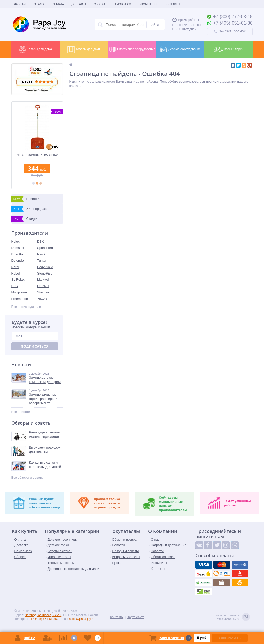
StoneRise (45, 273)
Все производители (26, 307)
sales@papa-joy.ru (82, 619)
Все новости (21, 412)
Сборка (100, 4)
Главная (19, 4)
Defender (18, 261)
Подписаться (35, 346)
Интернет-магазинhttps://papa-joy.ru (233, 617)
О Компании (148, 4)
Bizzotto (17, 254)
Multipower (19, 292)
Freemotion (20, 299)
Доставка (79, 4)
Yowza (42, 299)
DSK (41, 241)
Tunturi (42, 261)
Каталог (39, 4)
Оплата (59, 4)
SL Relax (18, 280)
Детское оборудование (180, 49)
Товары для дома (35, 49)
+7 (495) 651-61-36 (44, 619)
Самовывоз (122, 4)
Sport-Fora (45, 248)
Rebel (16, 273)
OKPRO (43, 286)
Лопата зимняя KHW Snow (37, 155)
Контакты (172, 4)
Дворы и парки (229, 49)
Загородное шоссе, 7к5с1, (43, 615)
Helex (15, 241)
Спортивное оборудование (132, 49)
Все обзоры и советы (27, 478)
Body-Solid (45, 267)
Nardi (41, 254)
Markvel (43, 280)
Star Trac (44, 292)
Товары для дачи (84, 49)
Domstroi (18, 248)
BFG (15, 286)
